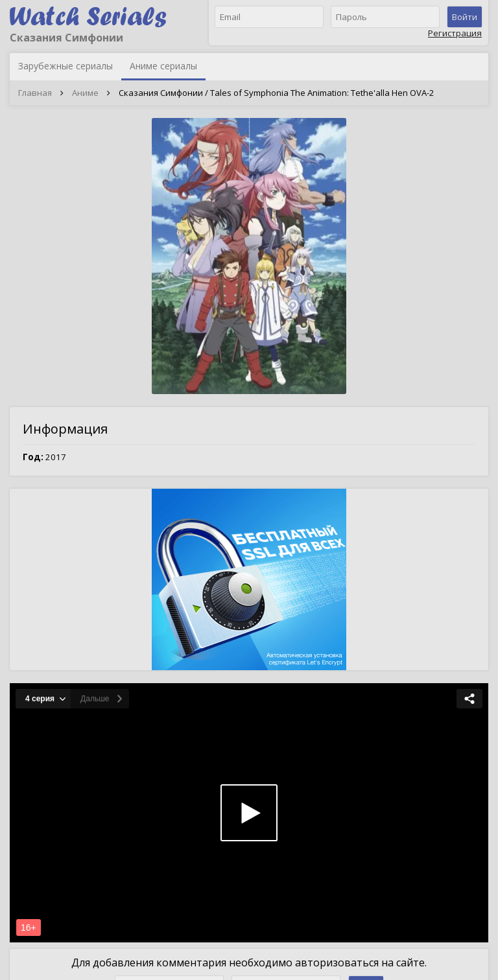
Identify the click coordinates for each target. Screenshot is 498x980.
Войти (465, 17)
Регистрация (455, 33)
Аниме (85, 93)
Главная (35, 93)
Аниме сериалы (163, 66)
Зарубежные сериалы (65, 66)
